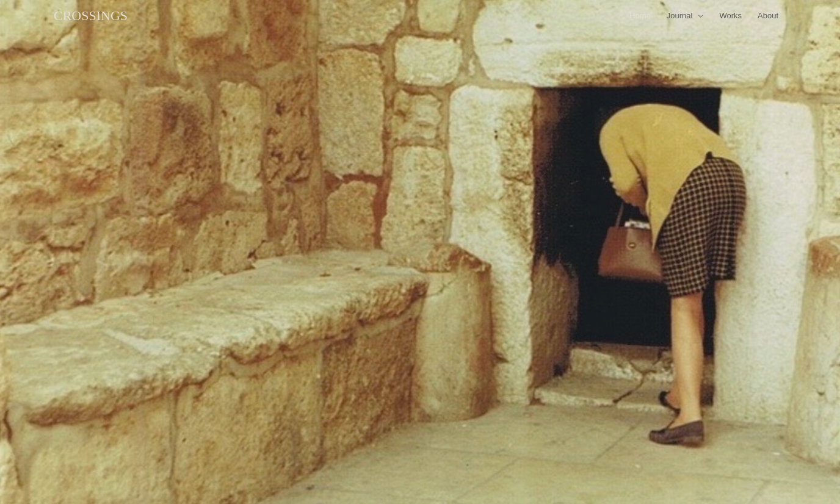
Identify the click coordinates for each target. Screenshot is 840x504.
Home (640, 16)
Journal (680, 16)
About (768, 16)
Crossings (91, 16)
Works (730, 16)
